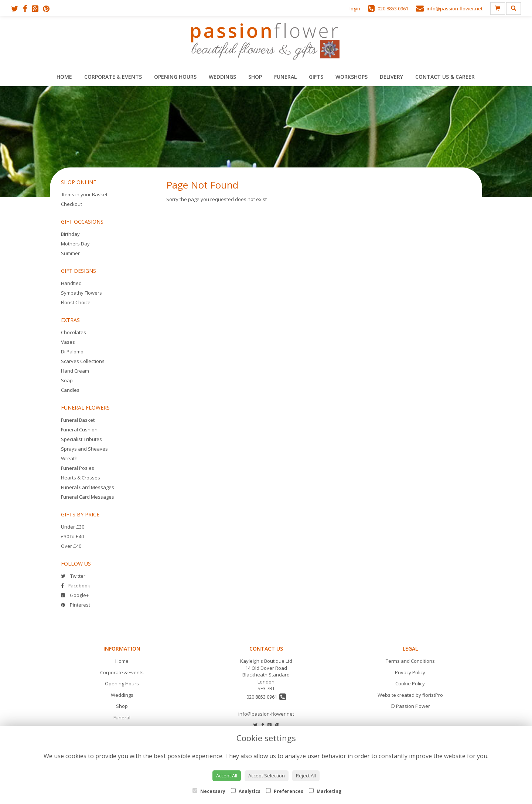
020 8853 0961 (266, 697)
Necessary (209, 791)
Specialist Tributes (81, 439)
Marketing (325, 791)
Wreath (69, 458)
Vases (68, 342)
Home (64, 77)
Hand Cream (75, 371)
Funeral (285, 77)
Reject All (306, 776)
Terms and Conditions (410, 661)
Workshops (352, 77)
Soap (67, 380)
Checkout (71, 204)
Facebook (76, 586)
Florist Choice (76, 302)
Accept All (227, 776)
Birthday (70, 234)
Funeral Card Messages (88, 487)
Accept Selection (267, 776)
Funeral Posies (78, 468)
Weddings (222, 77)
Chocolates (74, 332)
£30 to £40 (72, 536)
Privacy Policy (410, 672)
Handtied (71, 283)
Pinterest (76, 605)
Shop (255, 77)
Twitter (73, 576)
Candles (70, 390)
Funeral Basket (78, 420)
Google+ (75, 595)
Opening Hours (175, 77)
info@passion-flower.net (266, 714)
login (355, 9)
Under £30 (73, 527)
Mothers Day (75, 244)
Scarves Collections (83, 361)
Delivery (391, 77)
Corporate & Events (113, 77)
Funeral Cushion (79, 430)
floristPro (433, 695)
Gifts (316, 77)
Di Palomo (72, 352)
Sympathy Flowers (81, 293)
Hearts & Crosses (81, 478)
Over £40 (71, 546)
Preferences (285, 791)
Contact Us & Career (445, 77)
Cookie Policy (410, 683)
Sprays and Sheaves (84, 449)
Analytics (246, 791)
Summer (70, 253)
